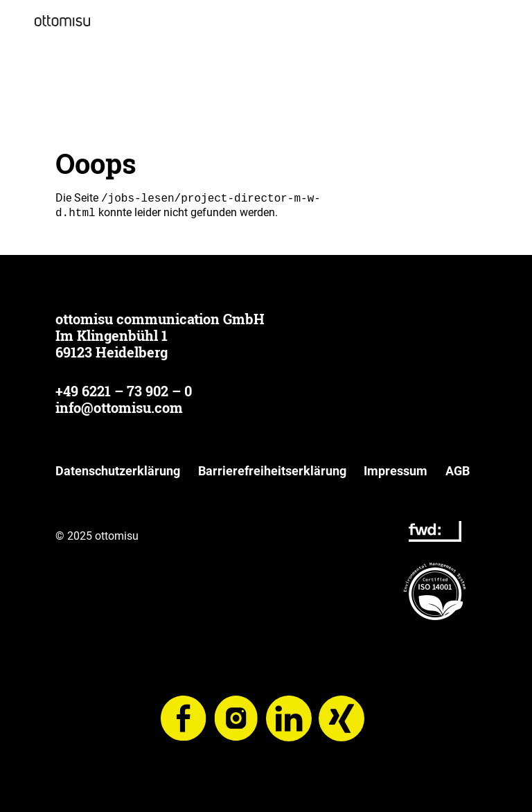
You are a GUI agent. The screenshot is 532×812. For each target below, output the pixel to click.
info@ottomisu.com (119, 407)
